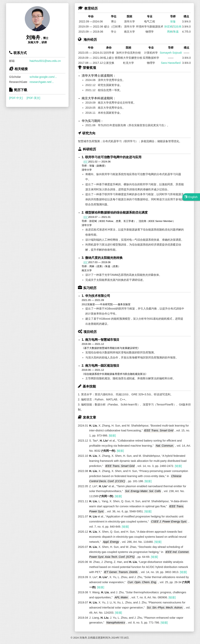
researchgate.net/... (42, 82)
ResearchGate (18, 82)
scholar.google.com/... (43, 77)
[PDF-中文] (16, 98)
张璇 (173, 21)
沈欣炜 (177, 27)
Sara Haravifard (171, 63)
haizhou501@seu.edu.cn (45, 61)
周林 (170, 32)
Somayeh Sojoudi (171, 53)
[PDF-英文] (33, 98)
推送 (86, 162)
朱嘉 (176, 32)
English (191, 197)
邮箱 (12, 61)
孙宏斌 (168, 27)
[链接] (112, 436)
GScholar (15, 77)
